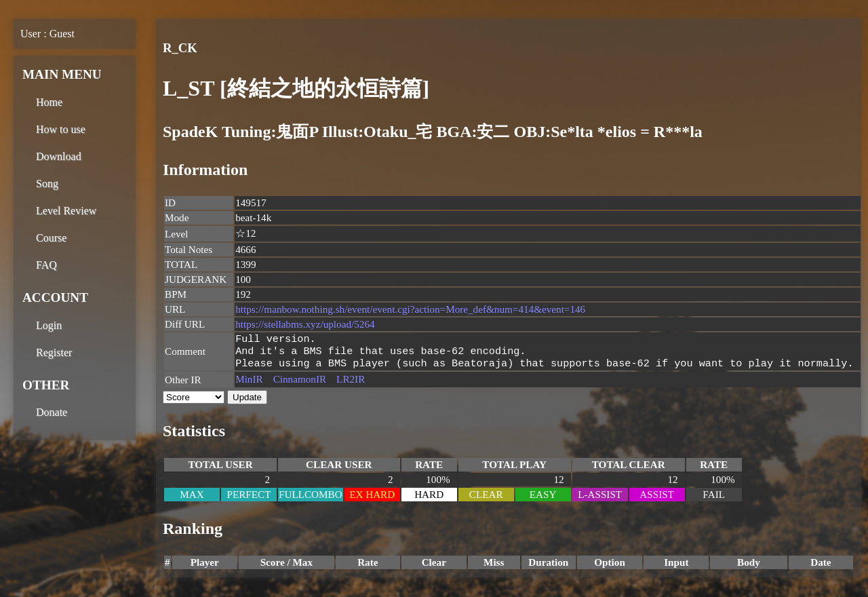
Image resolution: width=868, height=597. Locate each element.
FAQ (46, 265)
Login (49, 325)
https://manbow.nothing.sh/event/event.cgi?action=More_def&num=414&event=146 (410, 309)
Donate (52, 412)
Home (49, 102)
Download (59, 156)
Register (54, 352)
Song (47, 184)
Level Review (66, 211)
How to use (61, 129)
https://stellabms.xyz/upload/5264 (305, 324)
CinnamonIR (300, 383)
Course (51, 238)
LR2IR (351, 383)
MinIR (249, 383)
